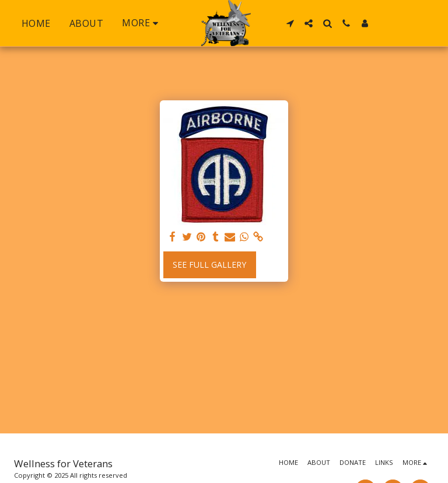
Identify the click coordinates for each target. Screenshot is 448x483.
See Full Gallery (209, 265)
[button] (290, 23)
